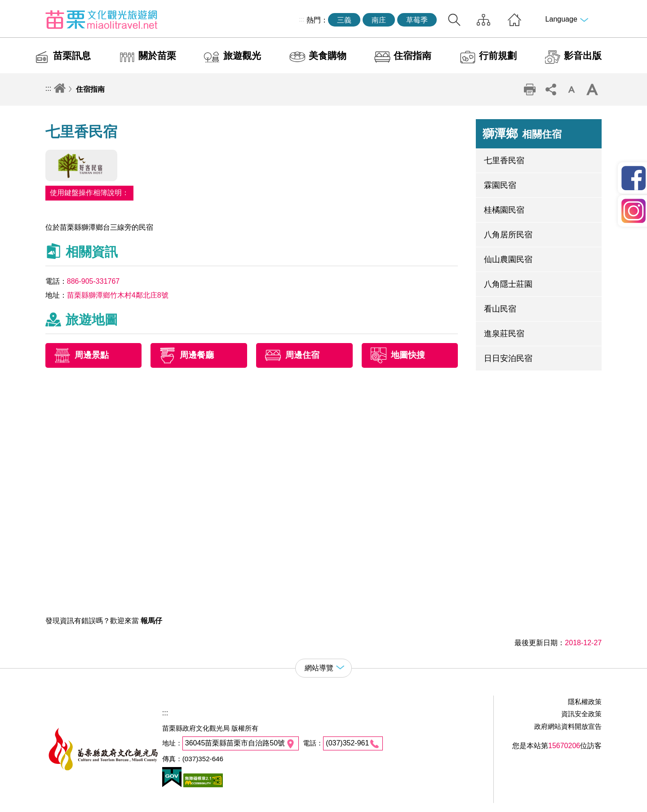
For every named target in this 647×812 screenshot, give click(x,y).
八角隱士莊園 (508, 284)
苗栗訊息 (72, 56)
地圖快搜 (408, 355)
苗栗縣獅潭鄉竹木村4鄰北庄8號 (118, 295)
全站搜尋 (454, 20)
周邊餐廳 (197, 355)
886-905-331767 (93, 281)
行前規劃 (498, 56)
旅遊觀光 (242, 56)
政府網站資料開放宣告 (568, 726)
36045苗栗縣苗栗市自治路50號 (235, 743)
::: (301, 19)
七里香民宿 (504, 161)
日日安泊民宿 (508, 358)
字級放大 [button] (592, 89)
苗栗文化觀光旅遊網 (102, 19)
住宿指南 (412, 56)
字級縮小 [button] (572, 89)
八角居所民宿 (508, 235)
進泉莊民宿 (504, 334)
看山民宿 (500, 309)
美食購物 (328, 56)
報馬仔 (151, 621)
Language (561, 19)
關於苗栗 (157, 56)
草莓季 (417, 20)
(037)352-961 (347, 743)
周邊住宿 (302, 355)
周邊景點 (92, 355)
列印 (530, 89)
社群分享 (550, 89)
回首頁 (514, 20)
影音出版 (583, 56)
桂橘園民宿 (504, 210)
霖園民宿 (500, 185)
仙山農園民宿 (508, 259)
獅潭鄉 (522, 134)
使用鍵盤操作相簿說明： (89, 193)
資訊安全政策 (581, 714)
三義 (344, 20)
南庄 (379, 20)
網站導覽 (483, 20)
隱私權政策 (585, 702)
